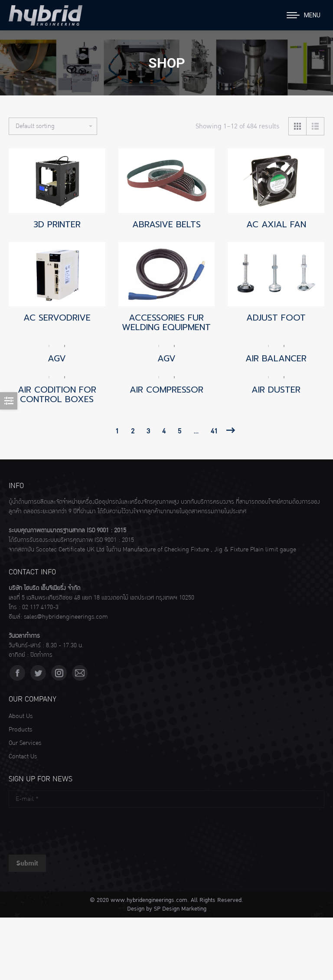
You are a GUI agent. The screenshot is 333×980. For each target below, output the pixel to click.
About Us (21, 716)
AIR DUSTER (276, 390)
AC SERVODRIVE (57, 318)
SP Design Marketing (180, 909)
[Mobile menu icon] (304, 15)
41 (214, 431)
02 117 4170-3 (40, 607)
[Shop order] (53, 126)
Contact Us (23, 757)
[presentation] (75, 829)
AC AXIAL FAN (276, 224)
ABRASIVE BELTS (166, 224)
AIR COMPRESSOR (166, 390)
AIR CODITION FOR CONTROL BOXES (57, 394)
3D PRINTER (57, 224)
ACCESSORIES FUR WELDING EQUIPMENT (166, 322)
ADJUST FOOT (276, 318)
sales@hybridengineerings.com (66, 617)
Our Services (25, 743)
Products (20, 730)
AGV (57, 358)
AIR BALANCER (276, 358)
